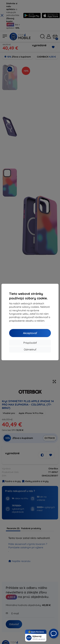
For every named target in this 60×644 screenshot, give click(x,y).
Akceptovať (30, 333)
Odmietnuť (30, 349)
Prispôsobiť (30, 343)
